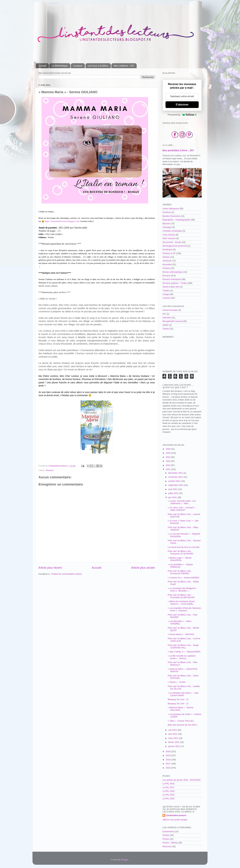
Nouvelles (167, 265)
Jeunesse (167, 261)
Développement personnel (175, 246)
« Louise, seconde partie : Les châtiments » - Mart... (182, 502)
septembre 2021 (176, 485)
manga (166, 294)
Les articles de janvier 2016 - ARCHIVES (181, 780)
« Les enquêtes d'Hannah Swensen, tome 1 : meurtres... (184, 609)
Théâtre (166, 291)
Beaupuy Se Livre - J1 (178, 704)
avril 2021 (173, 734)
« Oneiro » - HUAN (176, 682)
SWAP (166, 325)
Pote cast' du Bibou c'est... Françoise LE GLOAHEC (180, 552)
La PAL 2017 (168, 787)
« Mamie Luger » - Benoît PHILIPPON (179, 559)
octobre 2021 (175, 481)
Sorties (166, 329)
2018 (168, 760)
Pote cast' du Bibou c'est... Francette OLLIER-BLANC (181, 596)
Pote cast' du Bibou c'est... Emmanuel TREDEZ (180, 572)
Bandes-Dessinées (171, 216)
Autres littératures (171, 209)
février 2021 (174, 742)
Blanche (166, 224)
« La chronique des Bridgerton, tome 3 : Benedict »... (182, 590)
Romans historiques (172, 279)
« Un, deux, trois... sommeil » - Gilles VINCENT (182, 509)
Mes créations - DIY (124, 66)
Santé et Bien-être (171, 287)
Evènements (168, 832)
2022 (168, 465)
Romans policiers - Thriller (175, 283)
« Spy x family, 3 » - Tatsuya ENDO (184, 652)
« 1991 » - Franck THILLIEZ (181, 721)
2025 (168, 453)
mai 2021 (173, 730)
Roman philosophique (173, 272)
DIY (164, 314)
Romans (50, 470)
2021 (168, 469)
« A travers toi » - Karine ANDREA (183, 578)
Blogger (125, 860)
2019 (168, 756)
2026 (168, 449)
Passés (166, 835)
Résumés (167, 847)
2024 (168, 457)
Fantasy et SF (169, 253)
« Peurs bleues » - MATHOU (181, 634)
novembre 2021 (176, 477)
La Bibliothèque (60, 66)
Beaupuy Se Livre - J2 (178, 699)
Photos (166, 839)
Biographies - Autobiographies (176, 220)
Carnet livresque (170, 310)
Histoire (166, 257)
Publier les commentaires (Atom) (67, 574)
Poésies (166, 268)
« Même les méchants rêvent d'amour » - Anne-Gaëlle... (181, 603)
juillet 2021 (174, 493)
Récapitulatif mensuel (172, 321)
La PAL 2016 (168, 784)
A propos (78, 66)
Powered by (182, 115)
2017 (168, 764)
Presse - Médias (170, 843)
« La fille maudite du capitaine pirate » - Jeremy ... (182, 657)
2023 (168, 461)
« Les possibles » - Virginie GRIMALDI (180, 566)
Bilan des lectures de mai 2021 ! (183, 725)
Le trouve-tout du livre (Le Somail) (183, 547)
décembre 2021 (176, 473)
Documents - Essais (172, 242)
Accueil (43, 66)
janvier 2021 (174, 746)
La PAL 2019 (168, 795)
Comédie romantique (172, 231)
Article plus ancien (143, 568)
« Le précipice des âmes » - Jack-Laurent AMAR (183, 694)
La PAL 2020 (168, 799)
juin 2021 (173, 497)
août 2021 (173, 489)
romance (167, 298)
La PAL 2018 (168, 791)
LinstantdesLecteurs (176, 815)
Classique (167, 227)
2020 (168, 752)
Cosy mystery (169, 235)
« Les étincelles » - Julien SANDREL (179, 623)
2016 (168, 768)
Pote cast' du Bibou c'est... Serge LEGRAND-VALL (183, 646)
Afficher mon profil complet (175, 820)
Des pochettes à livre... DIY (178, 150)
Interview (167, 318)
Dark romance (169, 238)
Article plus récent (50, 568)
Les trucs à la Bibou (98, 66)
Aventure (167, 212)
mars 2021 (174, 738)
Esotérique (167, 250)
